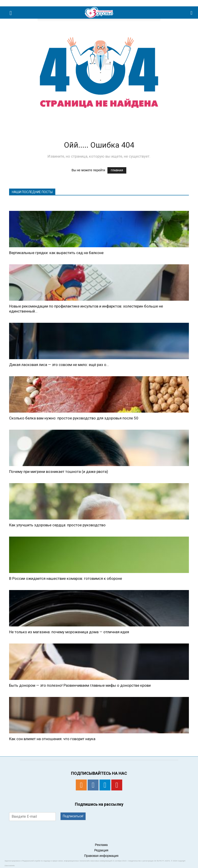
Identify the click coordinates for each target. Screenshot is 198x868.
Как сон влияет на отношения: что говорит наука (52, 739)
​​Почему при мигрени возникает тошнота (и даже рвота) (59, 472)
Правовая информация (101, 856)
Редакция (101, 850)
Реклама (101, 845)
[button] (192, 13)
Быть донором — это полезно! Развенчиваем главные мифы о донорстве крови (80, 685)
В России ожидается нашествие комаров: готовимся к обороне (66, 578)
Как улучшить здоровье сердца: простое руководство (57, 525)
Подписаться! (73, 816)
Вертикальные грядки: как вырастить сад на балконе (56, 253)
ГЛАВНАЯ (117, 170)
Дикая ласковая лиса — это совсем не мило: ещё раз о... (59, 365)
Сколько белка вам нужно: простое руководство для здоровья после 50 (74, 418)
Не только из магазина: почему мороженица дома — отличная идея (69, 632)
